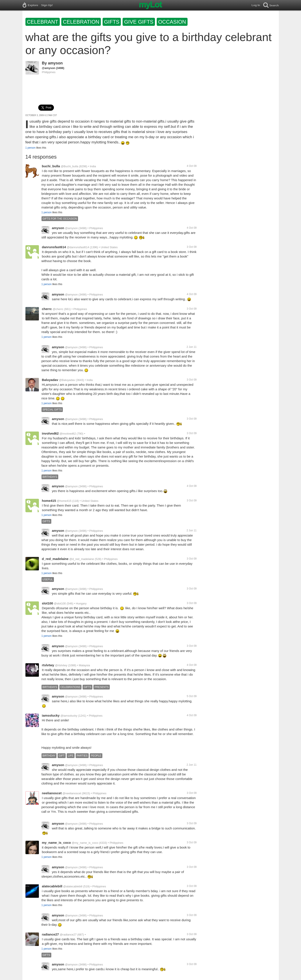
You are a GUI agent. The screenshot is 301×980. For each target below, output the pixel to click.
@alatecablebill (73, 886)
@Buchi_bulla (70, 166)
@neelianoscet (72, 793)
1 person (31, 148)
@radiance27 (68, 935)
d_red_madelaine (55, 559)
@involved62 (68, 434)
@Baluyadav (67, 380)
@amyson (49, 68)
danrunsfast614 (54, 247)
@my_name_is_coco (85, 843)
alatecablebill (52, 886)
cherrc (47, 309)
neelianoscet (52, 793)
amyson (55, 63)
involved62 (50, 433)
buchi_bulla (51, 166)
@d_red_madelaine (82, 559)
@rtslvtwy (61, 665)
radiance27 (50, 934)
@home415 (64, 501)
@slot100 (60, 603)
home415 (49, 501)
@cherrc (58, 309)
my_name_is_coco (56, 843)
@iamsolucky (69, 716)
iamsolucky (51, 715)
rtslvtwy (48, 665)
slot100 (48, 603)
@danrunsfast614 (78, 247)
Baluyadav (50, 380)
